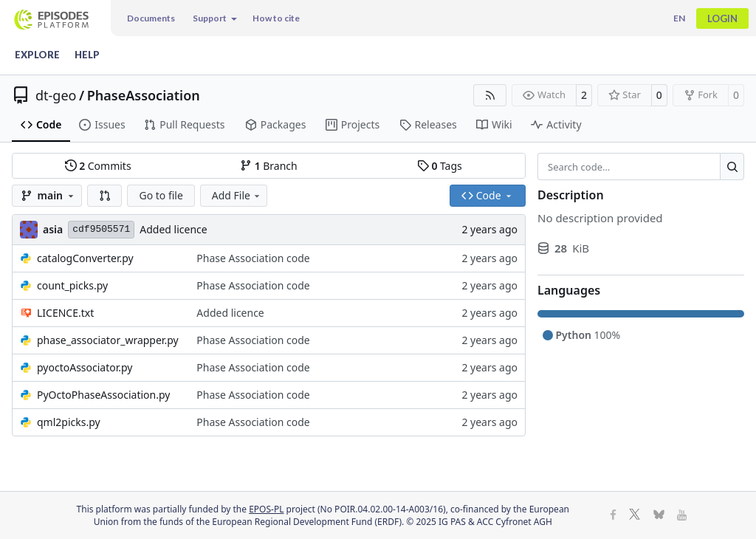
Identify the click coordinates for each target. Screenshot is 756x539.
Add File (237, 195)
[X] (635, 516)
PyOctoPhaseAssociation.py (103, 395)
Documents (151, 18)
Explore (37, 55)
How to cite (276, 18)
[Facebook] (613, 516)
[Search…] (732, 167)
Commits (98, 166)
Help (87, 55)
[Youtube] (682, 516)
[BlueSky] (659, 516)
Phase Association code (253, 258)
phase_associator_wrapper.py (108, 340)
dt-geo (56, 95)
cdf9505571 (101, 229)
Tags (440, 166)
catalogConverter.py (85, 258)
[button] (105, 196)
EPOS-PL (266, 509)
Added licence (173, 229)
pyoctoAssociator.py (85, 367)
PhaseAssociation (144, 95)
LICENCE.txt (65, 313)
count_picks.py (72, 285)
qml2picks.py (69, 422)
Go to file (161, 195)
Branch (269, 166)
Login (722, 18)
